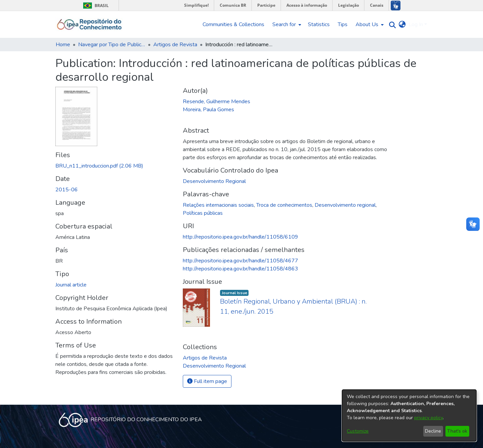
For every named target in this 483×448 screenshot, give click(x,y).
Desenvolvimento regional (345, 205)
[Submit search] (391, 25)
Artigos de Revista (175, 45)
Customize (358, 431)
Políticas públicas (203, 213)
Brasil (95, 6)
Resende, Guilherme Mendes (217, 102)
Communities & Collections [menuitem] (233, 24)
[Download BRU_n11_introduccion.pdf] (99, 166)
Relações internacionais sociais (218, 205)
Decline (433, 431)
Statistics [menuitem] (319, 24)
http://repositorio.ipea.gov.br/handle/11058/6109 (240, 237)
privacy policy (428, 418)
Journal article (71, 285)
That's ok (457, 431)
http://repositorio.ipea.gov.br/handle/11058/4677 (240, 261)
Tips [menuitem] (343, 24)
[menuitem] (286, 24)
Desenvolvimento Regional (214, 181)
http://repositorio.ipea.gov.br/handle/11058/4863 (240, 269)
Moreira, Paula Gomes (208, 110)
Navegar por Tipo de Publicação (112, 45)
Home (63, 45)
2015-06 (67, 190)
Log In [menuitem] (416, 24)
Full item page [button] (207, 381)
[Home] (89, 24)
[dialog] (409, 415)
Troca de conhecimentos (284, 205)
